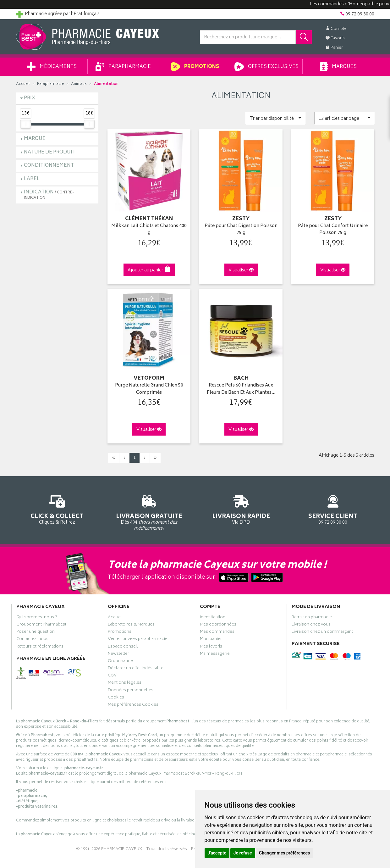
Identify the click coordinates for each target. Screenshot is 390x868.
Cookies (116, 698)
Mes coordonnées (218, 625)
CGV (112, 676)
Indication (49, 195)
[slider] (25, 124)
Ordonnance (120, 662)
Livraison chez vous (311, 625)
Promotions (195, 67)
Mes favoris (211, 647)
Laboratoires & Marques (131, 625)
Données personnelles (131, 691)
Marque (35, 139)
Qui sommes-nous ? (37, 618)
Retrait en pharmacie (312, 618)
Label (32, 179)
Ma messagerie (215, 654)
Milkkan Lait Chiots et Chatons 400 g (149, 230)
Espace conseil (123, 647)
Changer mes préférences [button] (284, 853)
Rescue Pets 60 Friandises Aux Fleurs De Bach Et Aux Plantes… (241, 389)
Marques (338, 67)
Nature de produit (50, 152)
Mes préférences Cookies (133, 705)
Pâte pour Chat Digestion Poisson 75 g (241, 230)
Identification (213, 618)
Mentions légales (125, 683)
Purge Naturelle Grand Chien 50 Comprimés (149, 389)
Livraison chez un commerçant (322, 632)
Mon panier (211, 640)
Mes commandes (217, 632)
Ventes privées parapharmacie (138, 640)
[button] (275, 118)
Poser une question (36, 632)
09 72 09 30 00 (333, 509)
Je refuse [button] (243, 853)
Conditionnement (49, 166)
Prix (30, 98)
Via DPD (241, 509)
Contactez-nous (32, 640)
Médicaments (52, 67)
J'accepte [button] (217, 853)
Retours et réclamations (40, 647)
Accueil (23, 84)
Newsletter (118, 654)
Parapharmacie (123, 67)
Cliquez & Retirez (57, 509)
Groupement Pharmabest (41, 625)
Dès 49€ (149, 512)
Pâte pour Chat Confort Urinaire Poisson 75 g (333, 230)
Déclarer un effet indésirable (136, 669)
